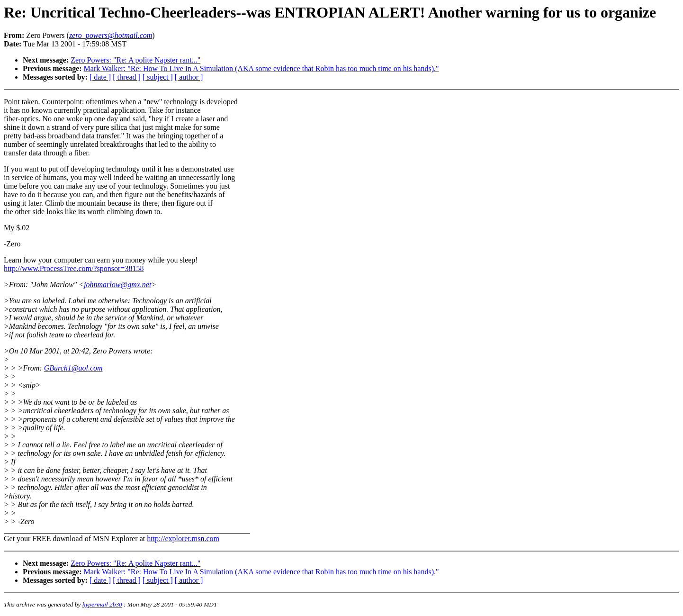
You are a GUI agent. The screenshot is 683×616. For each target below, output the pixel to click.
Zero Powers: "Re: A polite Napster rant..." (135, 60)
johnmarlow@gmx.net (117, 285)
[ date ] (100, 77)
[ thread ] (127, 77)
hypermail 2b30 (102, 604)
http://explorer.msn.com (183, 539)
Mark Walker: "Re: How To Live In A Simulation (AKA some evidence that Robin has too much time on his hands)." (261, 68)
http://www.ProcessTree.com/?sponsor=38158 (74, 268)
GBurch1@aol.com (73, 368)
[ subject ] (158, 77)
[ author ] (189, 77)
